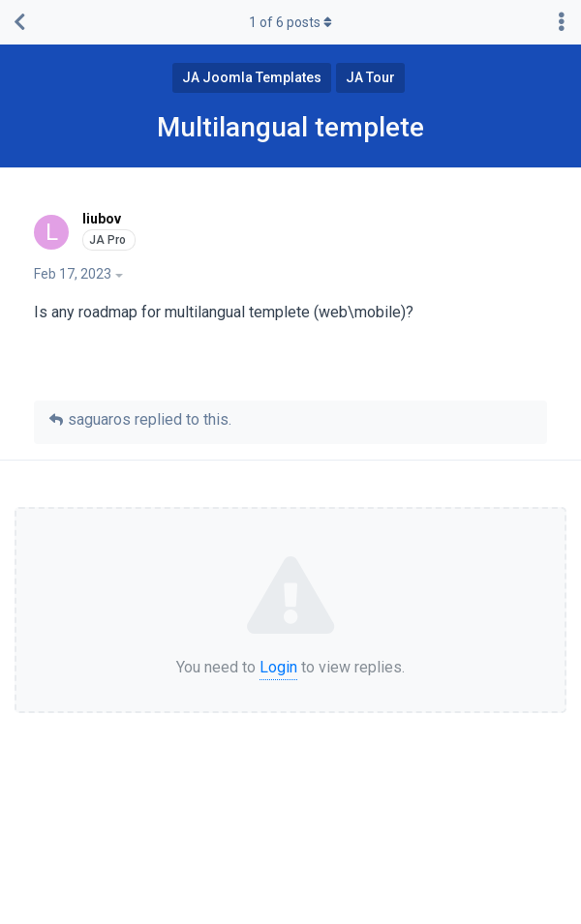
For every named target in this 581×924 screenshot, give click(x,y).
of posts (290, 22)
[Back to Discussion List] (19, 22)
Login (278, 667)
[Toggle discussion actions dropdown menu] (562, 22)
